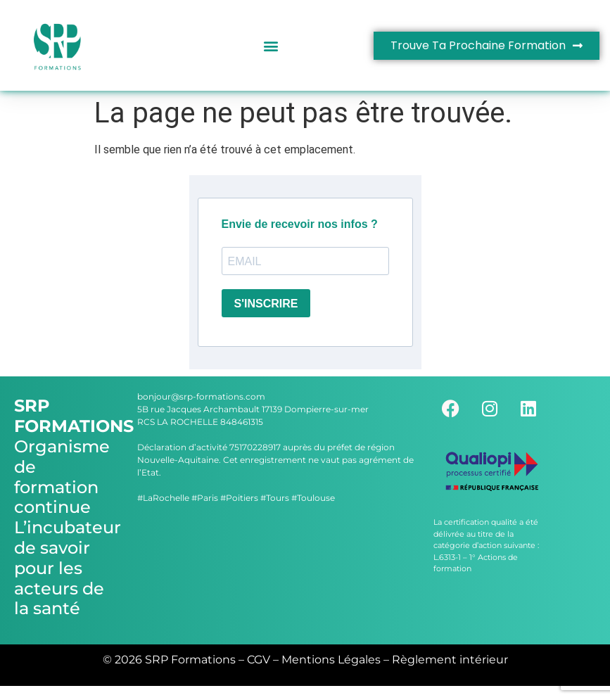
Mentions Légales (331, 660)
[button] (271, 45)
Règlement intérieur (450, 660)
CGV (259, 660)
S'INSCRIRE (266, 304)
